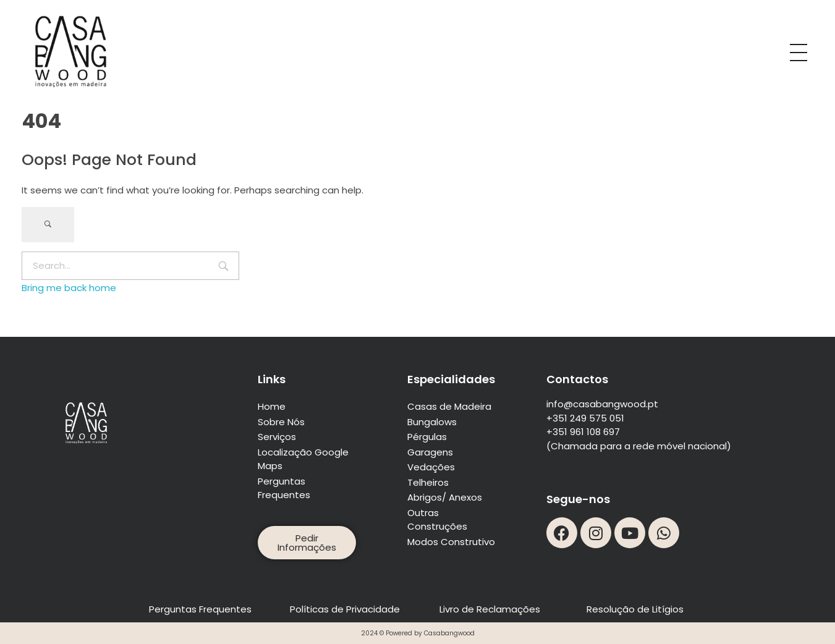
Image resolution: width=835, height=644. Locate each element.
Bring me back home (69, 288)
